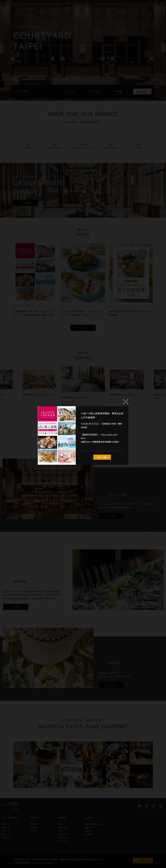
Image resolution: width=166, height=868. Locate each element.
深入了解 (102, 457)
